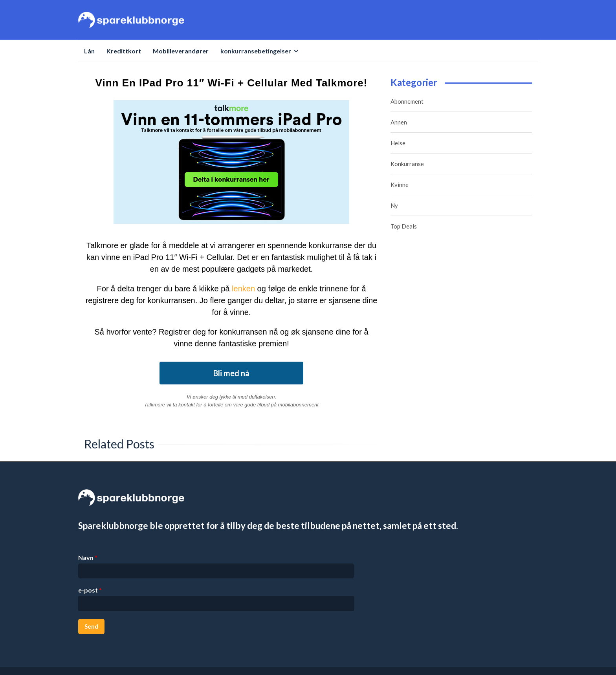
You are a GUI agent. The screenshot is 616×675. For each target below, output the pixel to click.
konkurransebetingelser (256, 51)
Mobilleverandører (181, 51)
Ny (394, 205)
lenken (243, 289)
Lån (89, 51)
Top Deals (404, 226)
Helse (398, 143)
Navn (88, 557)
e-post (90, 590)
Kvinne (400, 185)
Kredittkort (124, 51)
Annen (399, 122)
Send (91, 626)
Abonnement (407, 101)
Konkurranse (407, 164)
